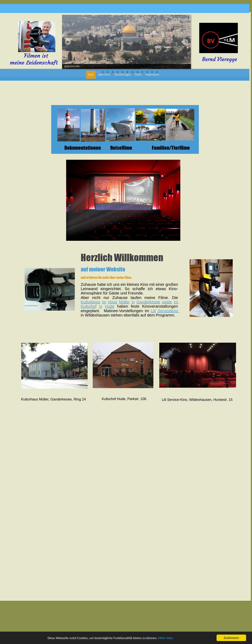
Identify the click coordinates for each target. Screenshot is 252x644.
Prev (68, 42)
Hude (110, 306)
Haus (113, 302)
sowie (167, 302)
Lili (153, 311)
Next (185, 42)
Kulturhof (89, 306)
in (133, 302)
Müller (124, 302)
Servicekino (168, 311)
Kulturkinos (90, 302)
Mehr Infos (165, 638)
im (104, 302)
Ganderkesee (148, 302)
